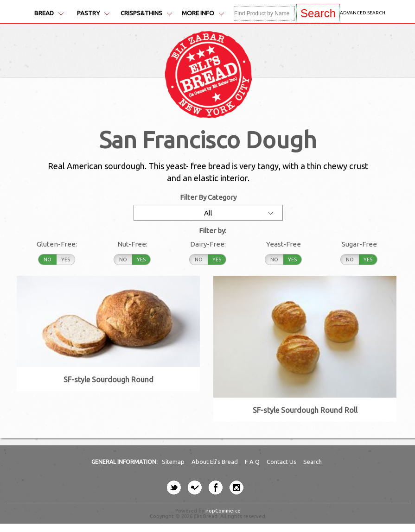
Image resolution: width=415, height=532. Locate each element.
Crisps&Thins (146, 13)
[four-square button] (195, 488)
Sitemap (174, 462)
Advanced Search (363, 13)
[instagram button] (236, 488)
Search (313, 462)
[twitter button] (174, 488)
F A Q (253, 462)
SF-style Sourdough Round (109, 380)
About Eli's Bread (215, 462)
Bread (49, 13)
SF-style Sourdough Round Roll (305, 410)
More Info (203, 13)
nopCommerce (223, 511)
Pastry (93, 13)
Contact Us (282, 462)
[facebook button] (216, 488)
